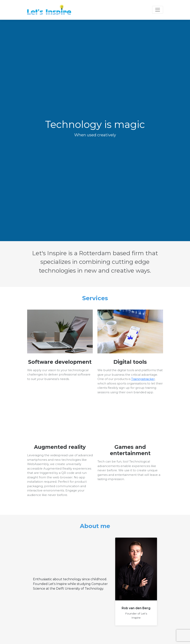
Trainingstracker (143, 379)
